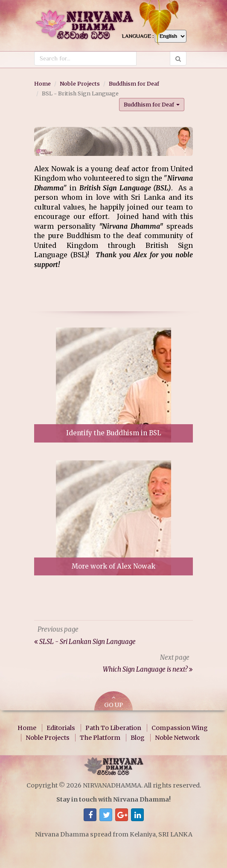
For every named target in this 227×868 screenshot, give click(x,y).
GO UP (113, 702)
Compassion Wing (180, 728)
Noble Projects (80, 83)
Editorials (61, 728)
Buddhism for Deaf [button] (152, 104)
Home (42, 83)
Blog (138, 738)
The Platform (100, 738)
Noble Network (177, 738)
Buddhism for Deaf (134, 83)
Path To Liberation (113, 728)
